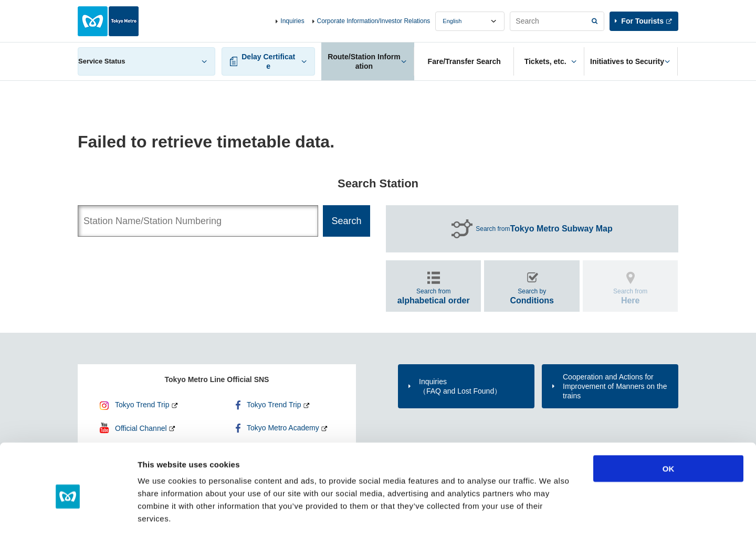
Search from (544, 229)
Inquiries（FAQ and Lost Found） (460, 386)
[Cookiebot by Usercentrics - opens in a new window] (68, 519)
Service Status (102, 61)
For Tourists (642, 21)
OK (669, 426)
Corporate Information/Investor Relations (374, 21)
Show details (551, 518)
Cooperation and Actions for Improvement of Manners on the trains (615, 386)
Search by (532, 296)
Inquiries (292, 21)
